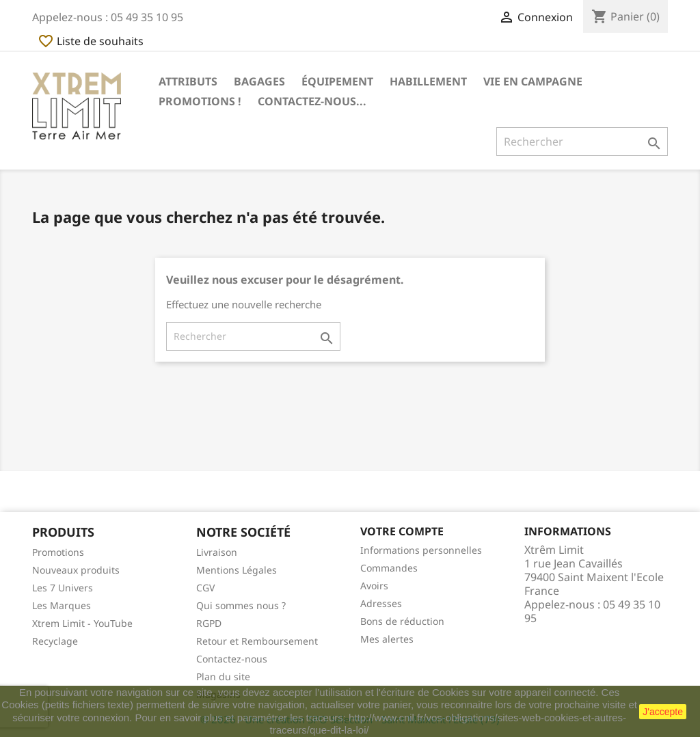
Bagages (259, 81)
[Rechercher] (582, 142)
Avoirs (374, 586)
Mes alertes (387, 639)
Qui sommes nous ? (241, 605)
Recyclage (55, 641)
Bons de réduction (402, 621)
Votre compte (402, 531)
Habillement (428, 81)
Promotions (58, 552)
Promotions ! (200, 101)
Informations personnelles (421, 550)
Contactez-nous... (312, 101)
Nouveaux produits (76, 570)
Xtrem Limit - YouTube (82, 623)
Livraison (217, 552)
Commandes (389, 568)
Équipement (337, 81)
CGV (205, 588)
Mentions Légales (237, 570)
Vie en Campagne (533, 81)
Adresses (381, 603)
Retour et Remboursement (257, 641)
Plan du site (223, 676)
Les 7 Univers (63, 588)
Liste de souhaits (91, 41)
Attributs (188, 81)
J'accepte (663, 712)
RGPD (209, 623)
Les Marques (62, 605)
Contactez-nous (232, 659)
